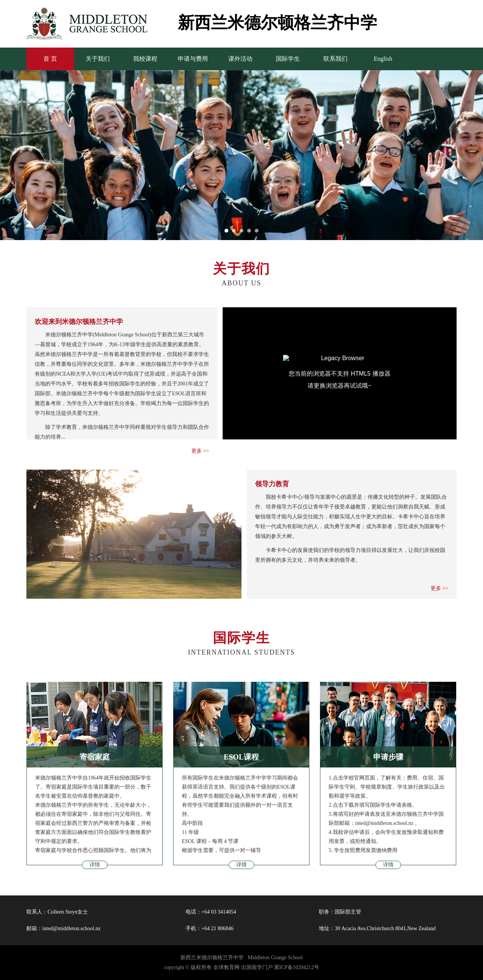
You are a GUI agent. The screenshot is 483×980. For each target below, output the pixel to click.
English (383, 59)
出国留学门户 (257, 967)
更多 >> (200, 451)
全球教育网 (226, 967)
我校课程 (145, 59)
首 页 (50, 59)
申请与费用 (193, 59)
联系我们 (335, 59)
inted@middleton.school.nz (71, 928)
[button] (226, 231)
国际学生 (288, 59)
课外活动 (240, 59)
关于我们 (98, 59)
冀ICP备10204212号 (297, 967)
